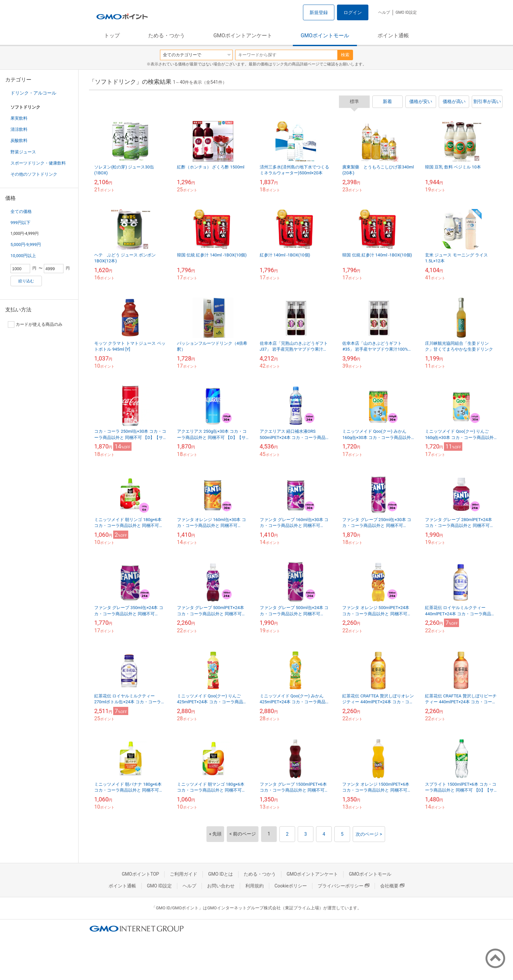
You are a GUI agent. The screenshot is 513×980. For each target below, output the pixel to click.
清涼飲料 (19, 129)
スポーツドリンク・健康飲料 (38, 163)
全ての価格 (21, 211)
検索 (345, 55)
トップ (112, 35)
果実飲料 (19, 118)
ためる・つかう (167, 35)
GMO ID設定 (406, 12)
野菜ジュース (23, 152)
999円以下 (20, 223)
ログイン (353, 12)
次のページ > (369, 834)
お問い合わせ (221, 886)
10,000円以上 (23, 256)
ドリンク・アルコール (33, 93)
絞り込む (26, 281)
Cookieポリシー (291, 886)
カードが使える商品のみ (35, 324)
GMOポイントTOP (140, 874)
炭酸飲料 (19, 140)
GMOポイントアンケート (243, 35)
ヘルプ (384, 12)
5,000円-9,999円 (26, 245)
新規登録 (319, 12)
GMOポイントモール (325, 35)
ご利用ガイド (184, 874)
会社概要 (392, 886)
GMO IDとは (221, 874)
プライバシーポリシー (344, 886)
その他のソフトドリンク (34, 174)
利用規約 (255, 886)
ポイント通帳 (393, 35)
